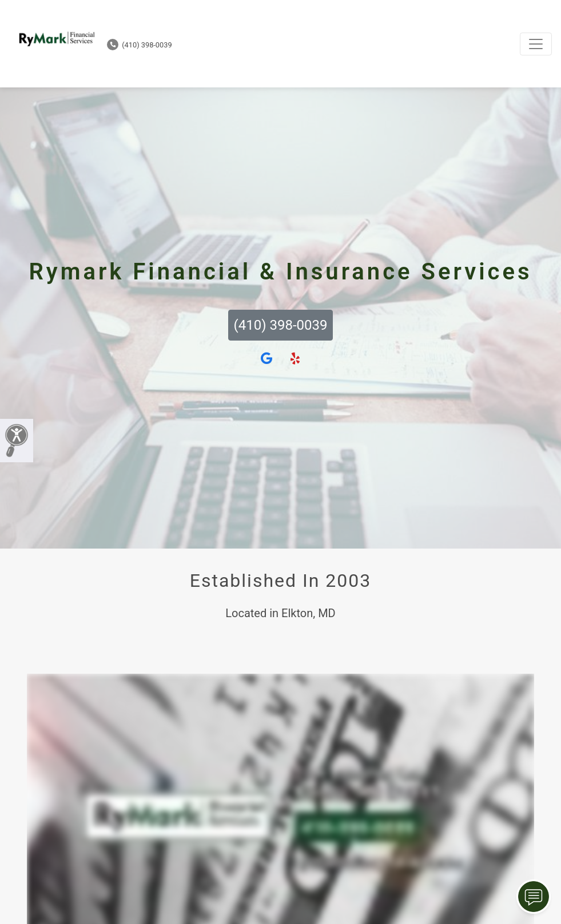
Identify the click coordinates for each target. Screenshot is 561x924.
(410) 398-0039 (140, 45)
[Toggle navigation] (536, 44)
